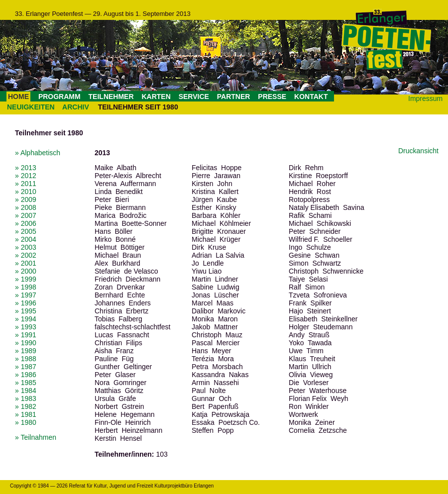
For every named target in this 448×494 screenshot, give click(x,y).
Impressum (425, 99)
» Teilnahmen (36, 437)
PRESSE (272, 97)
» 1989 (26, 351)
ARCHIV (76, 107)
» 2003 (26, 247)
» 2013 (26, 168)
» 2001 (26, 263)
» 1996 (26, 303)
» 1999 (26, 279)
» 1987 (26, 367)
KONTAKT (311, 97)
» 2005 (26, 231)
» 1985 (26, 383)
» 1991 (26, 335)
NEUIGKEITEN (31, 107)
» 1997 (26, 295)
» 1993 (26, 327)
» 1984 (26, 391)
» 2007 (26, 215)
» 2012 (26, 176)
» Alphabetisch (38, 153)
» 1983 (26, 398)
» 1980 (26, 422)
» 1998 (26, 287)
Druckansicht (418, 151)
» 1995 (26, 311)
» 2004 (26, 239)
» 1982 (26, 406)
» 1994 (26, 319)
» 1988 (26, 359)
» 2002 (26, 255)
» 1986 (26, 375)
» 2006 (26, 223)
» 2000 (26, 271)
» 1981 (26, 414)
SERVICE (194, 97)
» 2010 (26, 192)
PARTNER (234, 97)
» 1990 (26, 343)
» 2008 (26, 207)
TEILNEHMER (111, 97)
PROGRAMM (59, 97)
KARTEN (156, 97)
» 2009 (26, 199)
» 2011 (26, 184)
